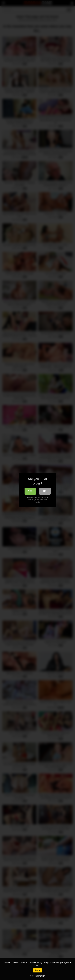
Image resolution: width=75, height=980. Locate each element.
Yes (30, 491)
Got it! (37, 970)
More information (37, 976)
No (45, 491)
